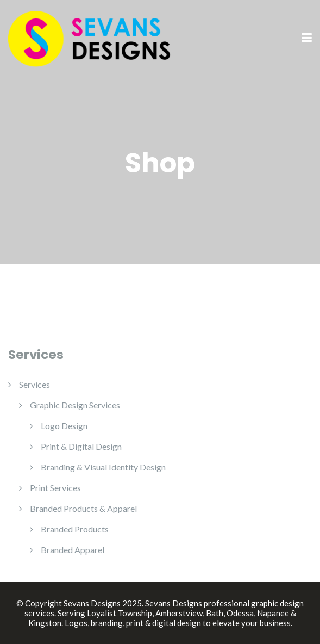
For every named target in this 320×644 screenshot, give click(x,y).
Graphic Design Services (75, 405)
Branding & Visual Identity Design (103, 467)
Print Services (55, 488)
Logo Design (64, 426)
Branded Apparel (73, 550)
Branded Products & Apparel (83, 508)
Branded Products (75, 529)
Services (34, 384)
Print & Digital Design (81, 446)
